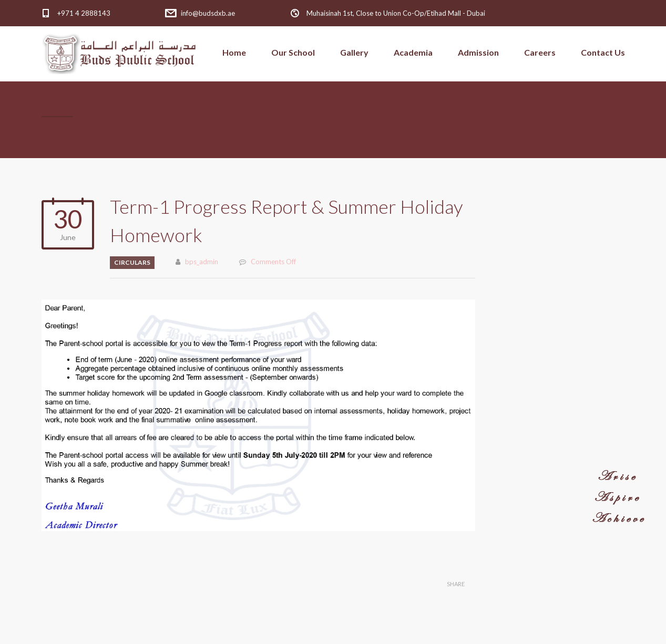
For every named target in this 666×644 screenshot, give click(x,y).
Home (234, 52)
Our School (293, 52)
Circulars (132, 262)
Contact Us (603, 52)
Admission (478, 52)
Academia (413, 52)
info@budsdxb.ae (208, 13)
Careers (540, 52)
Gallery (354, 52)
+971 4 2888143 (84, 13)
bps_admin (202, 262)
